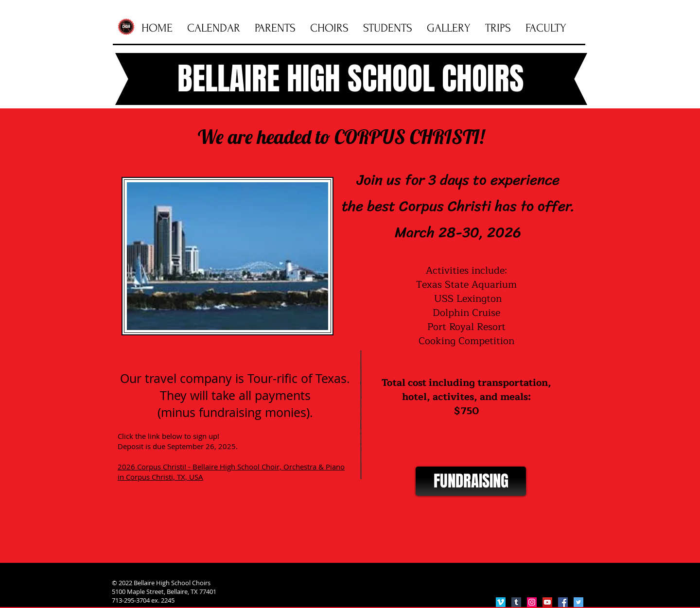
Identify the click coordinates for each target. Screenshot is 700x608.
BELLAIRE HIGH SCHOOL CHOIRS (351, 79)
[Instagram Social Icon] (532, 602)
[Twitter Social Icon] (578, 602)
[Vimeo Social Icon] (501, 602)
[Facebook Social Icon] (563, 602)
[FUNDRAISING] (471, 481)
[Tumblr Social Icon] (516, 602)
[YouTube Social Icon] (547, 602)
